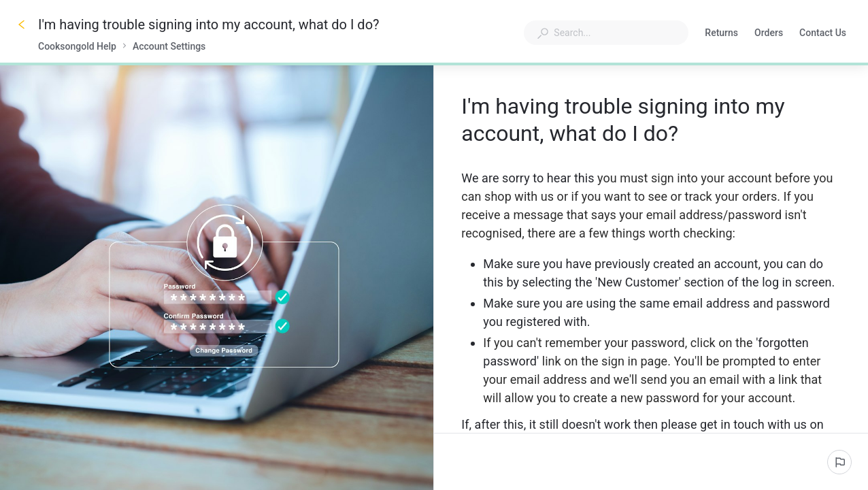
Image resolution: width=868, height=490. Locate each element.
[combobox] (606, 33)
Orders (769, 34)
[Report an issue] (839, 462)
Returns (721, 34)
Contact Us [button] (823, 33)
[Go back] (22, 24)
